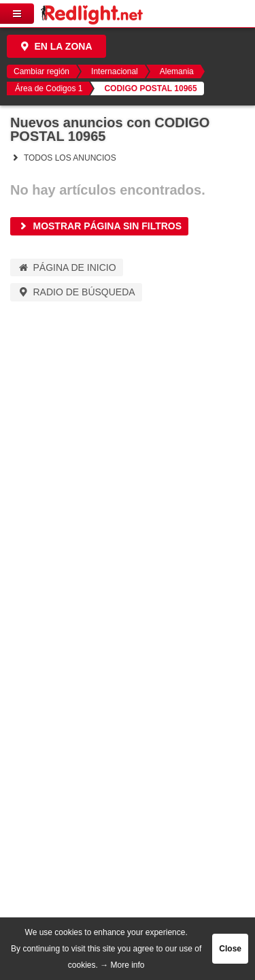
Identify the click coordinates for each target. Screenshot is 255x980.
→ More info (122, 965)
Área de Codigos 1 (49, 88)
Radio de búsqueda (76, 292)
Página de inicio (67, 267)
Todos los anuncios (63, 158)
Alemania (177, 71)
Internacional (115, 71)
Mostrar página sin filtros (99, 226)
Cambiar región (41, 71)
